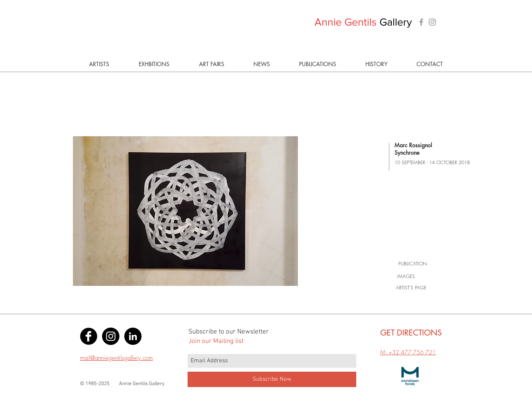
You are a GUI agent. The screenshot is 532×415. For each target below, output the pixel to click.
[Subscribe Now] (272, 379)
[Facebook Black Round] (89, 336)
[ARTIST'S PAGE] (411, 288)
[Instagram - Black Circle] (111, 336)
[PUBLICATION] (413, 264)
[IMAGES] (406, 276)
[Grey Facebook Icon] (421, 22)
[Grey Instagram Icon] (432, 22)
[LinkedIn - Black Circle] (133, 336)
